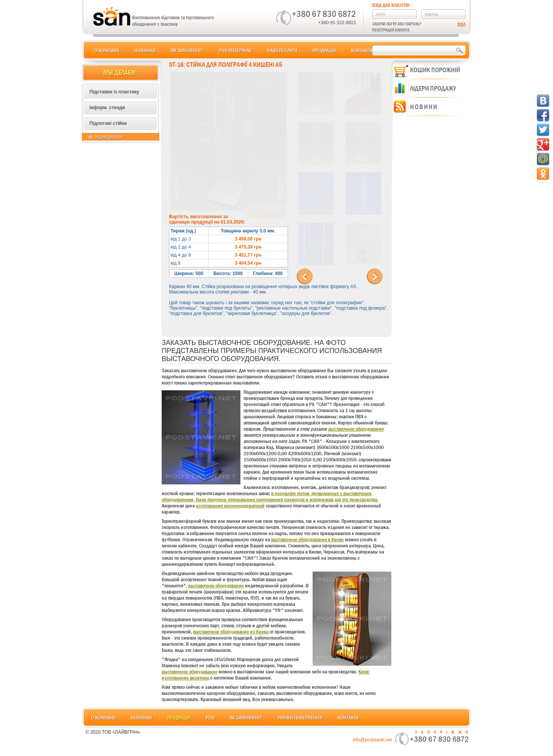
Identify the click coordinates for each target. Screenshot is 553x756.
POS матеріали (235, 50)
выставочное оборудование (356, 429)
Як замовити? (187, 50)
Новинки (145, 50)
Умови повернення (300, 718)
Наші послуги (282, 50)
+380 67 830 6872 (324, 14)
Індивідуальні (109, 137)
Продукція (324, 50)
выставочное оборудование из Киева (231, 632)
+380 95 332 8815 (337, 22)
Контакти (362, 50)
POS (210, 718)
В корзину (267, 212)
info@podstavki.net (373, 740)
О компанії (107, 50)
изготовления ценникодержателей (230, 506)
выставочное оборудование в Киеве (307, 539)
